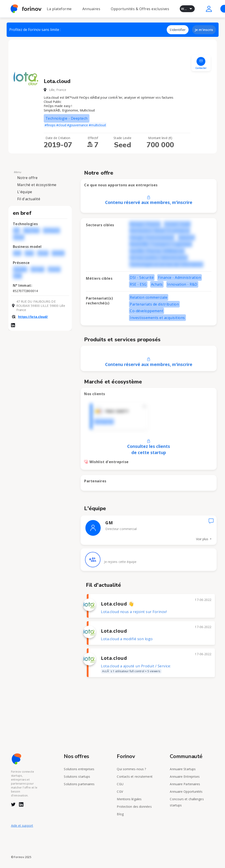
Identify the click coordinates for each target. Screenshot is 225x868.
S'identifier (178, 30)
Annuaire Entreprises (185, 776)
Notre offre (27, 178)
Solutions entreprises (79, 769)
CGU (120, 784)
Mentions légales (129, 799)
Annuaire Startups (183, 769)
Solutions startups (77, 776)
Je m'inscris (204, 30)
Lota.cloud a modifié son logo (127, 639)
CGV (120, 792)
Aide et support (22, 826)
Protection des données (134, 807)
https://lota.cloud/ (33, 317)
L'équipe (25, 192)
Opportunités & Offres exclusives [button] (140, 9)
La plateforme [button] (59, 9)
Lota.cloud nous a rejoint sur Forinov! (134, 612)
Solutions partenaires (79, 784)
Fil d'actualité (29, 199)
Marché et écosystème (37, 185)
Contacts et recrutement (135, 776)
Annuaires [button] (91, 9)
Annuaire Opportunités (186, 792)
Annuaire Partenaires (185, 784)
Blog (120, 814)
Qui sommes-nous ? (131, 769)
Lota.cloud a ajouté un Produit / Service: (136, 668)
